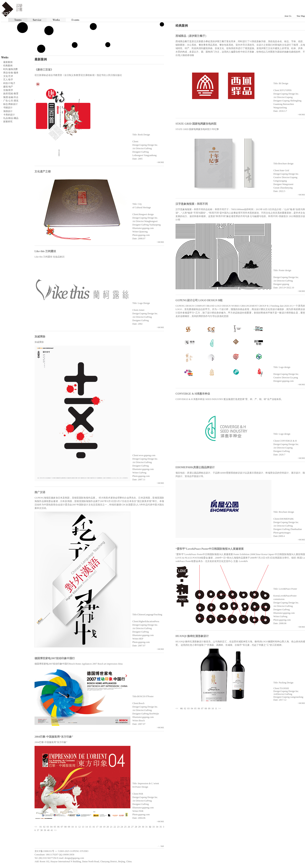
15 (90, 827)
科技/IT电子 (9, 83)
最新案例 (8, 62)
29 (139, 827)
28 (136, 827)
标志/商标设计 (10, 104)
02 (185, 708)
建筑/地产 (8, 87)
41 (52, 830)
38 (41, 830)
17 (97, 827)
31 (147, 827)
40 (48, 830)
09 (209, 708)
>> (220, 708)
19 (104, 827)
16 (94, 827)
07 (202, 708)
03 (189, 708)
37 (38, 830)
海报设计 (8, 111)
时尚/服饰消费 (10, 69)
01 (41, 827)
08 (206, 708)
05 (195, 708)
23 (118, 827)
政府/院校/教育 (11, 94)
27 (132, 827)
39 (45, 830)
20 (108, 827)
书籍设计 (8, 108)
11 (216, 708)
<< (177, 708)
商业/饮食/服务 (11, 73)
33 (153, 827)
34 (157, 827)
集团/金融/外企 (11, 97)
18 (101, 827)
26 (129, 827)
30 (143, 827)
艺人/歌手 (8, 80)
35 (161, 827)
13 (83, 827)
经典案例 (8, 66)
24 (122, 827)
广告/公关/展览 (11, 101)
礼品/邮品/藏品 (11, 118)
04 (192, 708)
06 (199, 708)
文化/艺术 (8, 76)
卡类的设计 (9, 115)
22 (115, 827)
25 (125, 827)
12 (79, 827)
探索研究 (8, 122)
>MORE (301, 114)
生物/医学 (8, 90)
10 (213, 708)
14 (87, 827)
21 (111, 827)
